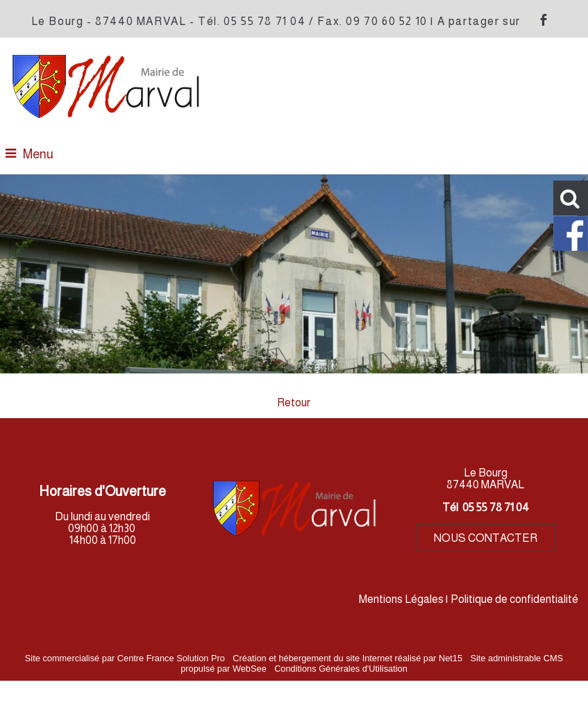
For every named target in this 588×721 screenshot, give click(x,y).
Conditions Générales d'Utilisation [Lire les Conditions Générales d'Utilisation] (341, 669)
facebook (544, 20)
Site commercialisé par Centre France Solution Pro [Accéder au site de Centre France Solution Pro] (125, 658)
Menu (38, 154)
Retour (294, 403)
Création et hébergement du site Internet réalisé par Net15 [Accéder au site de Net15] (347, 658)
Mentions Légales (401, 599)
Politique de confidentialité (514, 599)
